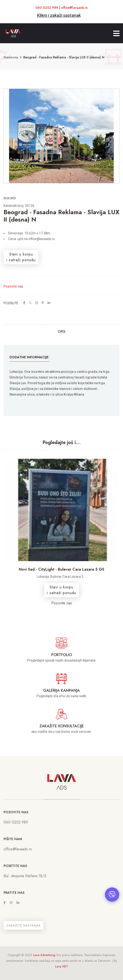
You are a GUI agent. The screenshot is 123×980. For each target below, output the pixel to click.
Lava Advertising (44, 955)
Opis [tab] (61, 331)
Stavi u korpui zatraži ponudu (21, 257)
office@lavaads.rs (74, 8)
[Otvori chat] (112, 895)
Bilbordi (10, 198)
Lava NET (62, 966)
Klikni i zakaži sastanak (59, 15)
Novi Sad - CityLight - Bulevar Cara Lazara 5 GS (61, 569)
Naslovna (11, 57)
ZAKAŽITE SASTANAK (24, 926)
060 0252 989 (47, 8)
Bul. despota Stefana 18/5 (25, 876)
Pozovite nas (13, 286)
